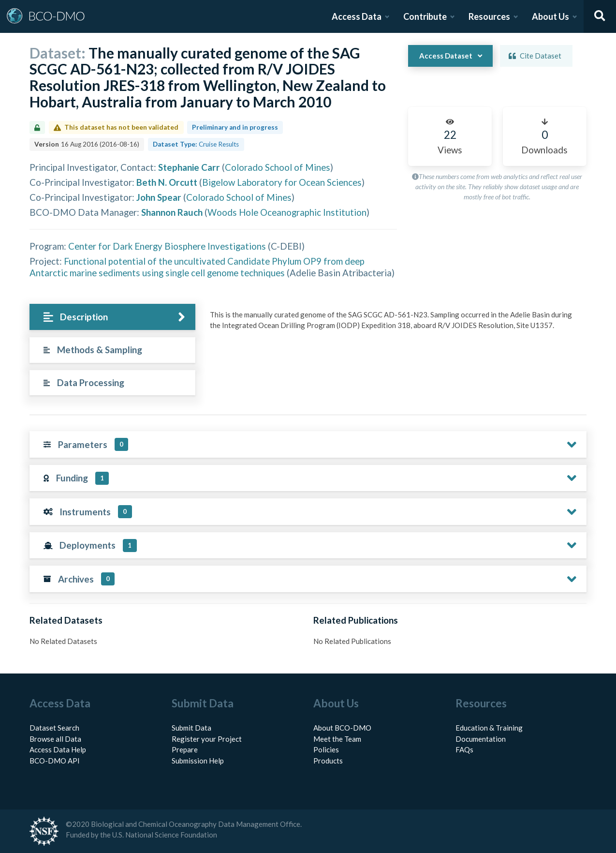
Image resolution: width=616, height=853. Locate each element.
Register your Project (207, 739)
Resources (489, 16)
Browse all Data (55, 739)
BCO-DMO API (55, 761)
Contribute (425, 16)
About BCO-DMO (342, 728)
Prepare (185, 749)
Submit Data (191, 728)
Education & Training (489, 728)
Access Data (357, 16)
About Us (550, 16)
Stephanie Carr (189, 167)
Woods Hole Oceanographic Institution (287, 212)
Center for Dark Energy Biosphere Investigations (167, 246)
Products (328, 761)
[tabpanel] (396, 324)
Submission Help (198, 761)
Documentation (481, 739)
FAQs (464, 749)
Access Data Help (58, 749)
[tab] (112, 317)
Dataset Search (54, 728)
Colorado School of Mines (278, 167)
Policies (326, 749)
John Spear (159, 197)
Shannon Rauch (172, 212)
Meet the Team (337, 739)
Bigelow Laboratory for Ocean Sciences (282, 182)
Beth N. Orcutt (167, 182)
